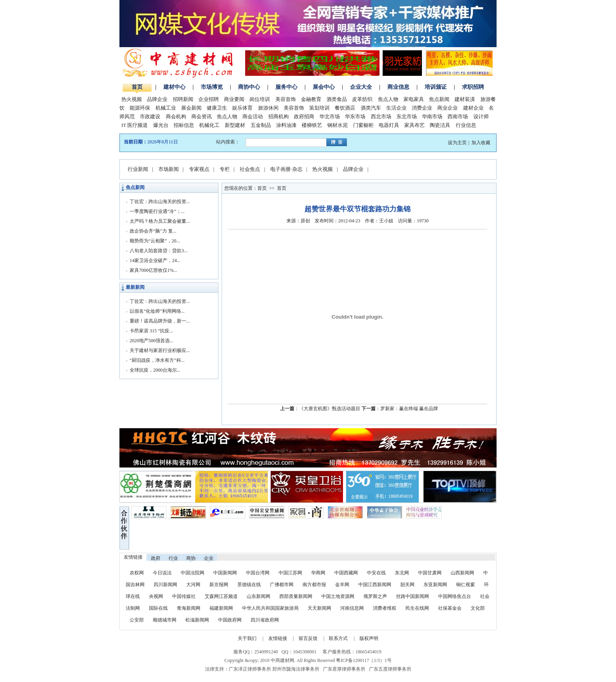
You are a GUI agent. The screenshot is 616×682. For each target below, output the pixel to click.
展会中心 (324, 87)
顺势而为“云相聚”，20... (155, 241)
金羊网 (342, 585)
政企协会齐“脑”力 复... (153, 231)
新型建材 (235, 125)
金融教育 (311, 99)
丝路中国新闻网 (412, 596)
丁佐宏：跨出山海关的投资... (160, 202)
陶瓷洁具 (440, 125)
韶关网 (407, 585)
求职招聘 (473, 87)
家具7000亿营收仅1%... (153, 270)
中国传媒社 (184, 596)
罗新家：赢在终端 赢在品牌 (409, 409)
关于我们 (247, 638)
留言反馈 (308, 638)
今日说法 (162, 573)
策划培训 (319, 108)
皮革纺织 (362, 99)
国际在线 (158, 608)
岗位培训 (260, 99)
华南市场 (432, 116)
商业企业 (447, 108)
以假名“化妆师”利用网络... (157, 311)
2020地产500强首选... (151, 341)
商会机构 (176, 116)
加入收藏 (481, 143)
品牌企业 (157, 99)
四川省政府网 (265, 620)
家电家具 (414, 99)
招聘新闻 (183, 99)
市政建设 (150, 116)
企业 (209, 558)
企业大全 (361, 87)
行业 (173, 558)
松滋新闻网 (197, 620)
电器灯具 (389, 125)
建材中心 (174, 87)
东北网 (402, 573)
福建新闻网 (221, 608)
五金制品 (261, 125)
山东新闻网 (258, 596)
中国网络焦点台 (455, 596)
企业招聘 (209, 99)
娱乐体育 (242, 108)
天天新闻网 (319, 608)
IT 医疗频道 (135, 125)
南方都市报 (314, 585)
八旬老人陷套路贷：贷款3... (159, 251)
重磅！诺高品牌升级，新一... (160, 321)
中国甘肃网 (430, 573)
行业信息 (466, 125)
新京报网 (219, 585)
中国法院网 (192, 573)
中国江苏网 (290, 573)
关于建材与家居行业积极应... (160, 350)
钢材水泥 (337, 125)
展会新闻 (191, 108)
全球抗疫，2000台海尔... (155, 370)
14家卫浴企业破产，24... (155, 260)
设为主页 (457, 143)
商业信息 (398, 87)
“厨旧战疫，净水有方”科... (157, 360)
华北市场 (330, 116)
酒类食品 (337, 99)
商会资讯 (202, 116)
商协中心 (249, 87)
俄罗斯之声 (375, 596)
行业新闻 (138, 169)
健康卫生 (217, 108)
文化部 (478, 608)
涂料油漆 (286, 125)
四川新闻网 (165, 585)
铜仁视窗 (466, 585)
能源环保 (140, 108)
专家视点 (199, 169)
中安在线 (376, 573)
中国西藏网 (346, 573)
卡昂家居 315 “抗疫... (151, 331)
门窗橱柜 (363, 125)
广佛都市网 (282, 585)
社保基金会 (450, 608)
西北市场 (381, 116)
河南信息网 (352, 608)
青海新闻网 (189, 608)
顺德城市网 (165, 620)
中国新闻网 (225, 573)
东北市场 (407, 116)
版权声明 (369, 638)
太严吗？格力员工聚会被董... (160, 221)
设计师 (481, 116)
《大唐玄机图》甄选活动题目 (330, 409)
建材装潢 (465, 99)
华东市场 (355, 116)
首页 (137, 87)
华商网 (318, 573)
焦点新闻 (439, 99)
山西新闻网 (462, 573)
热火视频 (132, 99)
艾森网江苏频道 (221, 596)
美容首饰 (286, 99)
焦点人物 (388, 99)
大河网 (193, 585)
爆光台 (161, 125)
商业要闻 (234, 99)
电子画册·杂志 (286, 169)
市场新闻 (169, 169)
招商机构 (279, 116)
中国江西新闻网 (375, 585)
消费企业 (422, 108)
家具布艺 (414, 125)
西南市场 (458, 116)
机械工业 (166, 108)
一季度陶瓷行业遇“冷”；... (157, 211)
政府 (156, 558)
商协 (191, 558)
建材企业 (473, 108)
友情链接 (278, 638)
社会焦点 (250, 169)
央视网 (156, 596)
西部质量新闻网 (296, 596)
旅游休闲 (268, 108)
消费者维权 (385, 608)
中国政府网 (230, 620)
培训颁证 (436, 87)
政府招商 (304, 116)
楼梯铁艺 (312, 125)
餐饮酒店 (345, 108)
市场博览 (212, 87)
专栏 (225, 169)
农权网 (137, 573)
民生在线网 (417, 608)
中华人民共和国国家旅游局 (270, 608)
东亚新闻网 (435, 585)
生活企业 (396, 108)
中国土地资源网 (338, 596)
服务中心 (286, 87)
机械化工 (209, 125)
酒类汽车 (371, 108)
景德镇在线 (249, 585)
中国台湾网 (258, 573)
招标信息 (184, 125)
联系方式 (338, 638)
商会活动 (253, 116)
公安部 (137, 620)
